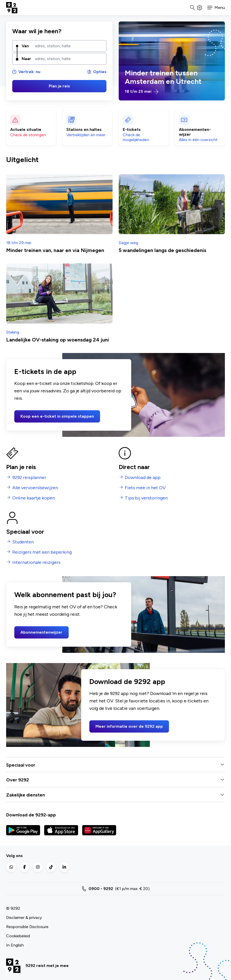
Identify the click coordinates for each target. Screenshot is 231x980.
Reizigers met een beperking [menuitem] (42, 552)
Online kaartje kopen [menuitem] (34, 498)
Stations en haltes (84, 129)
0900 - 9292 (101, 889)
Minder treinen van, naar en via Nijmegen (55, 250)
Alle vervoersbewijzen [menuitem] (35, 488)
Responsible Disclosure (27, 927)
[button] (216, 8)
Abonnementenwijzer (41, 632)
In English (15, 945)
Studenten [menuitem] (23, 542)
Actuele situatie (26, 129)
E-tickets (132, 129)
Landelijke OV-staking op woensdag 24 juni (58, 340)
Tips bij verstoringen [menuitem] (146, 498)
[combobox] (69, 46)
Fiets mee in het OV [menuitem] (145, 488)
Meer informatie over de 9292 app (129, 726)
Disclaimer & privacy (24, 918)
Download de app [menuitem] (143, 478)
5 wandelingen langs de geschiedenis (162, 250)
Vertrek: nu (26, 72)
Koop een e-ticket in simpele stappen (57, 416)
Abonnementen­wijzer (195, 132)
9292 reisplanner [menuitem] (29, 478)
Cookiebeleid (18, 936)
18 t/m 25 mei (142, 92)
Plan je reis (59, 86)
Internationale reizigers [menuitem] (36, 562)
